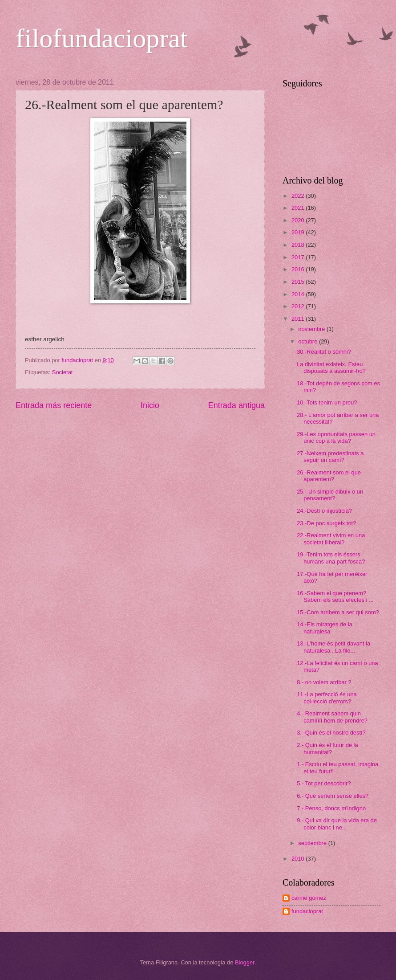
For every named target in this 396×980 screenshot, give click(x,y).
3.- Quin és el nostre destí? (331, 733)
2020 (299, 220)
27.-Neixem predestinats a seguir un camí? (330, 457)
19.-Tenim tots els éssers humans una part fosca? (331, 558)
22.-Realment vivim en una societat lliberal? (331, 539)
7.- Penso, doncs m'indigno (331, 808)
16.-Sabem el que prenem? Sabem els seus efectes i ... (335, 596)
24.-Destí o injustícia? (324, 511)
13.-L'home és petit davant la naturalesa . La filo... (333, 647)
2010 (299, 859)
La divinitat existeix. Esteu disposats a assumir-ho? (331, 367)
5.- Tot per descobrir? (324, 783)
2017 (299, 257)
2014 (299, 294)
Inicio (150, 405)
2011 (299, 319)
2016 (299, 269)
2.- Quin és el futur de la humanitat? (327, 748)
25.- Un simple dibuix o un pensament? (330, 495)
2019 (299, 232)
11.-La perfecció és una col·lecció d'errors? (327, 698)
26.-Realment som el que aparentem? (329, 476)
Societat (63, 372)
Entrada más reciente (54, 405)
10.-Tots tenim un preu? (327, 402)
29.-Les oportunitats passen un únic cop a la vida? (336, 437)
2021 (299, 208)
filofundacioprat (102, 38)
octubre (309, 341)
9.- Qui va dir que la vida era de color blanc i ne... (337, 824)
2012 (299, 306)
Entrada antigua (236, 405)
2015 (299, 282)
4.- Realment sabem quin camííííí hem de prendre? (332, 717)
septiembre (313, 843)
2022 (299, 196)
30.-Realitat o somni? (324, 352)
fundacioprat (307, 911)
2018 (299, 245)
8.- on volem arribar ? (324, 682)
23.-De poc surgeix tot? (326, 523)
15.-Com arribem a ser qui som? (338, 612)
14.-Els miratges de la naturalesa (325, 628)
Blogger (245, 962)
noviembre (312, 329)
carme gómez (309, 898)
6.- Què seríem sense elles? (333, 796)
